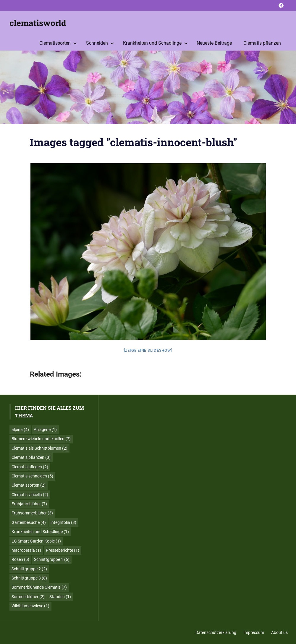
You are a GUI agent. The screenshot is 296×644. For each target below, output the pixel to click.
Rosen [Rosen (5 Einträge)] (20, 559)
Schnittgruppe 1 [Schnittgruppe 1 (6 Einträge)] (52, 559)
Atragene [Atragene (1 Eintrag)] (45, 430)
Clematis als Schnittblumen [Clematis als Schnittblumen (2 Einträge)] (39, 448)
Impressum (254, 632)
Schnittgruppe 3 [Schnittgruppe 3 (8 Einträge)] (29, 578)
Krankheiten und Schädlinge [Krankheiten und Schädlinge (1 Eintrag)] (40, 532)
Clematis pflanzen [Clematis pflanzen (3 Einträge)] (31, 457)
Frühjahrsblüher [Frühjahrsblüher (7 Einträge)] (29, 504)
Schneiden (100, 43)
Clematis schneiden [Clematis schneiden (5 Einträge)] (32, 476)
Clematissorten (58, 43)
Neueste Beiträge (214, 43)
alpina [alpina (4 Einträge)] (20, 430)
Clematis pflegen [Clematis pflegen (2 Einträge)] (30, 467)
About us (279, 632)
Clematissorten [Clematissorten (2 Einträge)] (29, 485)
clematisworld (38, 23)
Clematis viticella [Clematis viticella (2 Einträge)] (30, 495)
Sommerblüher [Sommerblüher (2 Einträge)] (28, 597)
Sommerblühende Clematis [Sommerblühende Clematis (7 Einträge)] (39, 587)
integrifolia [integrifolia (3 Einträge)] (63, 522)
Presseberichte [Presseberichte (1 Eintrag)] (63, 550)
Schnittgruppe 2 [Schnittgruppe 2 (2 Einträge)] (29, 569)
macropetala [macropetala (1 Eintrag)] (26, 550)
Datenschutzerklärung (216, 632)
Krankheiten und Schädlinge (155, 43)
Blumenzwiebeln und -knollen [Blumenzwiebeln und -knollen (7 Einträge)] (41, 439)
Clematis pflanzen (262, 43)
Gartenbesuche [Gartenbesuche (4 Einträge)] (29, 522)
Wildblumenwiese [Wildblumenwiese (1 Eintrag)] (30, 606)
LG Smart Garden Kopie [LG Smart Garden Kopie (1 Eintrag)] (36, 541)
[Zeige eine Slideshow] (148, 350)
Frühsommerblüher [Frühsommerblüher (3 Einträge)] (32, 513)
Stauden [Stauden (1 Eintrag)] (60, 597)
